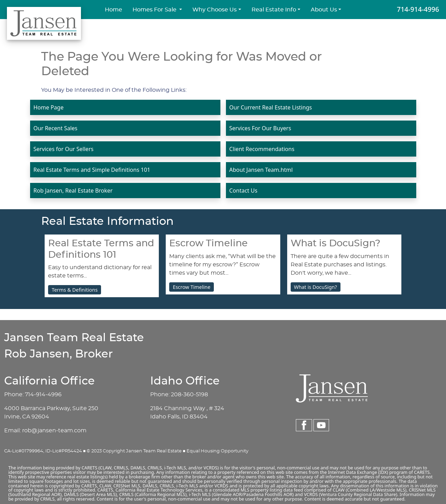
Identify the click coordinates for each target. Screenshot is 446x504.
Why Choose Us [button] (215, 10)
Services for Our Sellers (64, 149)
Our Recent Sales (56, 128)
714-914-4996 (418, 9)
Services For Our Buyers (260, 128)
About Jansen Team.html (261, 170)
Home (113, 10)
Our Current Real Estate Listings (271, 107)
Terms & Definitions (75, 290)
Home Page (49, 107)
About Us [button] (324, 10)
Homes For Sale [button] (155, 10)
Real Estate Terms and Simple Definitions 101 (92, 170)
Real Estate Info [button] (274, 10)
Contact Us (243, 191)
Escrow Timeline (192, 287)
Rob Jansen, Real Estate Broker (73, 191)
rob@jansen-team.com (54, 431)
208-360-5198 (189, 395)
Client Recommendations (262, 149)
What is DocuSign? (316, 287)
